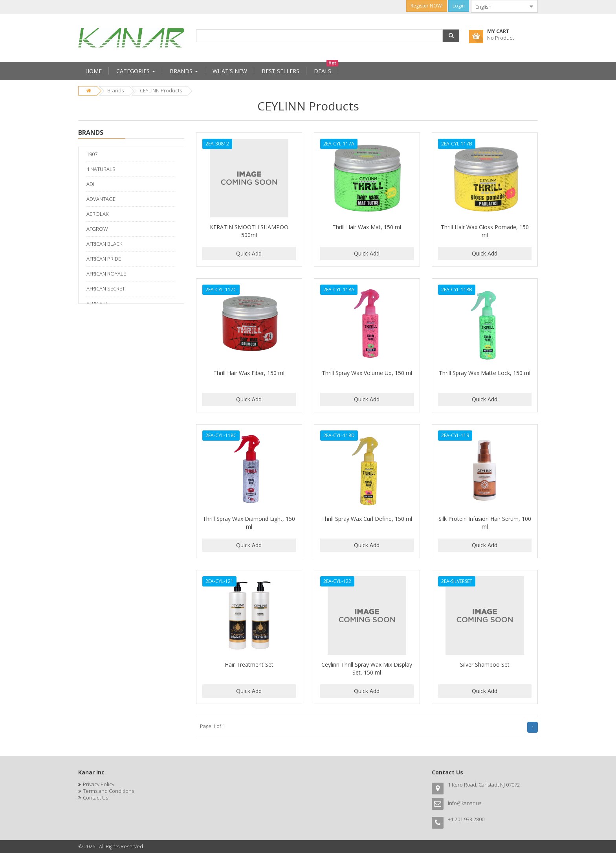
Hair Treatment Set (249, 665)
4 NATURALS (101, 169)
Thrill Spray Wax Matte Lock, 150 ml (485, 373)
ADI (90, 184)
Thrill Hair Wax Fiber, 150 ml (249, 373)
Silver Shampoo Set (485, 665)
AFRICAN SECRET (106, 289)
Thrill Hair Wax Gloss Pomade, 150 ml (485, 231)
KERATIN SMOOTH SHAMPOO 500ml (249, 231)
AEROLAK (97, 214)
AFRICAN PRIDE (104, 259)
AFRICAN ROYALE (106, 274)
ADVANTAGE (101, 199)
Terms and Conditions (108, 791)
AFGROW (97, 229)
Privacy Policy (99, 784)
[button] (451, 36)
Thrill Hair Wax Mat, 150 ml (367, 227)
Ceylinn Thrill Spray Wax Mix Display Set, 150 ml (367, 668)
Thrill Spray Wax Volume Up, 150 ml (367, 373)
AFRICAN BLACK (104, 244)
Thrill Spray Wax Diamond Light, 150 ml (249, 523)
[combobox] (498, 6)
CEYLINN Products (161, 90)
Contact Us (95, 798)
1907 (92, 154)
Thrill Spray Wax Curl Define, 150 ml (367, 519)
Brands (115, 90)
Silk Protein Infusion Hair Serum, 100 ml (485, 523)
